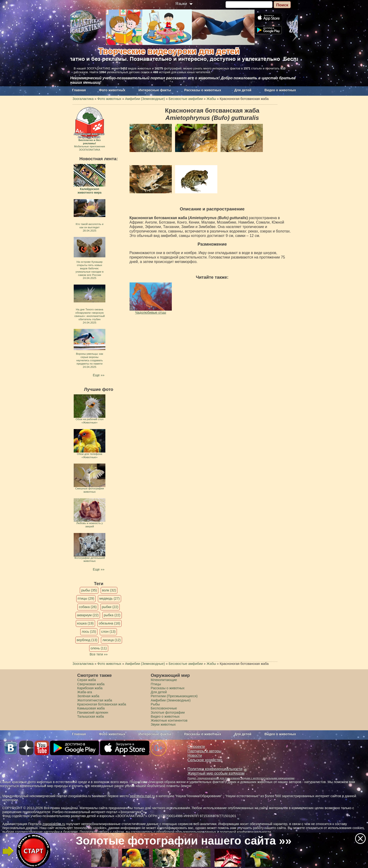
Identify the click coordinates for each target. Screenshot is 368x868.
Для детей (243, 90)
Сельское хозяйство (205, 760)
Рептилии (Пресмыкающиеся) (174, 696)
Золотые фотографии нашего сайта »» (184, 841)
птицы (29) (86, 598)
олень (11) (99, 648)
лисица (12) (111, 640)
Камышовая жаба (91, 708)
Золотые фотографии (168, 712)
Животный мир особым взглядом (216, 773)
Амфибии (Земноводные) (171, 700)
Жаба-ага (85, 692)
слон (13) (108, 632)
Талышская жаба (91, 716)
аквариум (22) (88, 615)
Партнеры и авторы (204, 751)
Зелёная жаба (88, 696)
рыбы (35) (89, 590)
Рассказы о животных (203, 90)
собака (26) (88, 607)
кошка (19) (85, 623)
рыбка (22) (112, 615)
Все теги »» (99, 654)
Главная (79, 90)
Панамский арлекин (93, 712)
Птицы (156, 684)
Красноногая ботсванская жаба (102, 704)
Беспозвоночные (164, 708)
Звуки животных (163, 724)
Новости (195, 756)
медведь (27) (109, 598)
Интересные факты (155, 90)
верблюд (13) (87, 640)
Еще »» (99, 375)
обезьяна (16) (109, 623)
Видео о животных (280, 90)
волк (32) (109, 590)
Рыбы (155, 704)
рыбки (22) (110, 607)
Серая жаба (87, 680)
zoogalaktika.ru (54, 824)
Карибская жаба (90, 688)
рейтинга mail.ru (142, 796)
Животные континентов (169, 720)
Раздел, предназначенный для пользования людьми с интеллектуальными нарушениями (241, 778)
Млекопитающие (164, 680)
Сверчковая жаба (91, 684)
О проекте (196, 747)
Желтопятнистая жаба (95, 700)
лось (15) (89, 632)
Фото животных (112, 90)
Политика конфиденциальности (215, 769)
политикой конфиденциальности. (246, 832)
